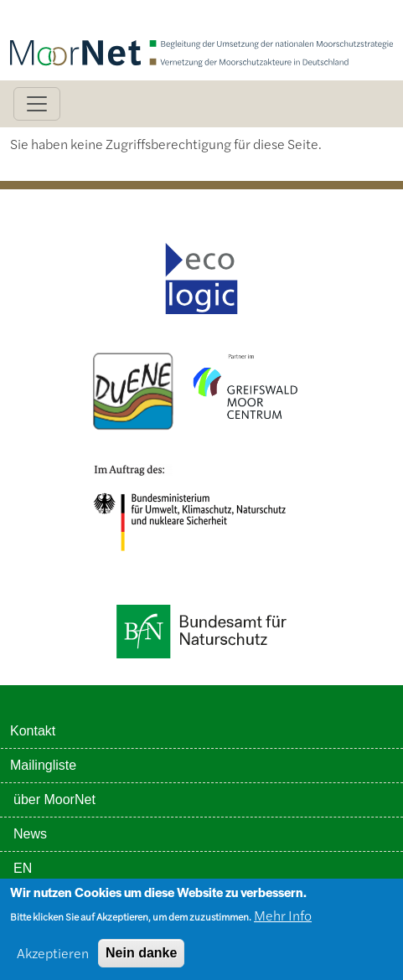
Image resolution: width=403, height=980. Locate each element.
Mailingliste (43, 765)
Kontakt (33, 731)
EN (23, 868)
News (30, 834)
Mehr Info (283, 921)
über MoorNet (54, 799)
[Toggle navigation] (37, 104)
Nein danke (141, 959)
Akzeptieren (53, 959)
